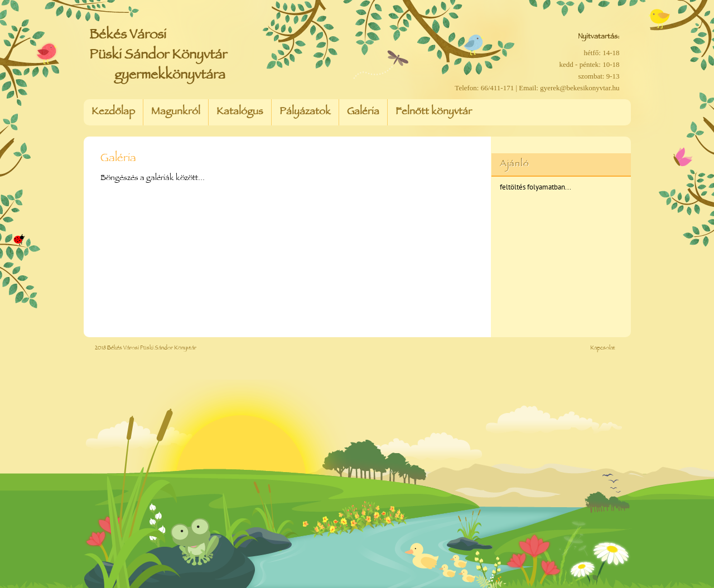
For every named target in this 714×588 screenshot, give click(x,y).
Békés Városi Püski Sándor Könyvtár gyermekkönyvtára (158, 56)
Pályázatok (305, 113)
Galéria (363, 113)
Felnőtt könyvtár (434, 113)
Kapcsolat (603, 349)
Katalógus (240, 113)
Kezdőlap (113, 113)
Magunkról (176, 113)
